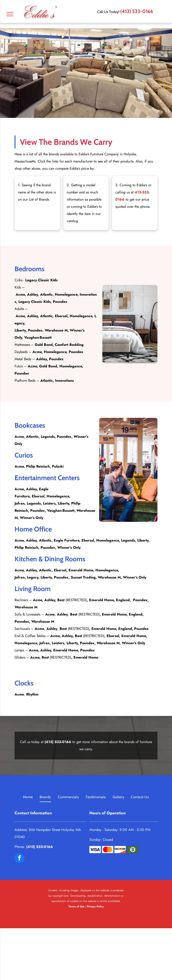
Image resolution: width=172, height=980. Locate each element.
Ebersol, (61, 570)
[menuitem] (28, 797)
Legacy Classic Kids (41, 280)
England (123, 600)
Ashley (32, 294)
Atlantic (46, 294)
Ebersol (61, 316)
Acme (20, 294)
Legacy (33, 577)
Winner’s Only (32, 518)
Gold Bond (44, 345)
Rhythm (32, 694)
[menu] (10, 14)
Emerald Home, (134, 636)
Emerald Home (81, 570)
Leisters (49, 503)
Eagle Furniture (67, 540)
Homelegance (66, 294)
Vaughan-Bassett (38, 337)
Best (61, 600)
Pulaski (58, 466)
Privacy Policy (95, 906)
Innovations (64, 381)
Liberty (20, 330)
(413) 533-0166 (137, 11)
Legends (48, 437)
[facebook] (19, 859)
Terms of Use (76, 906)
